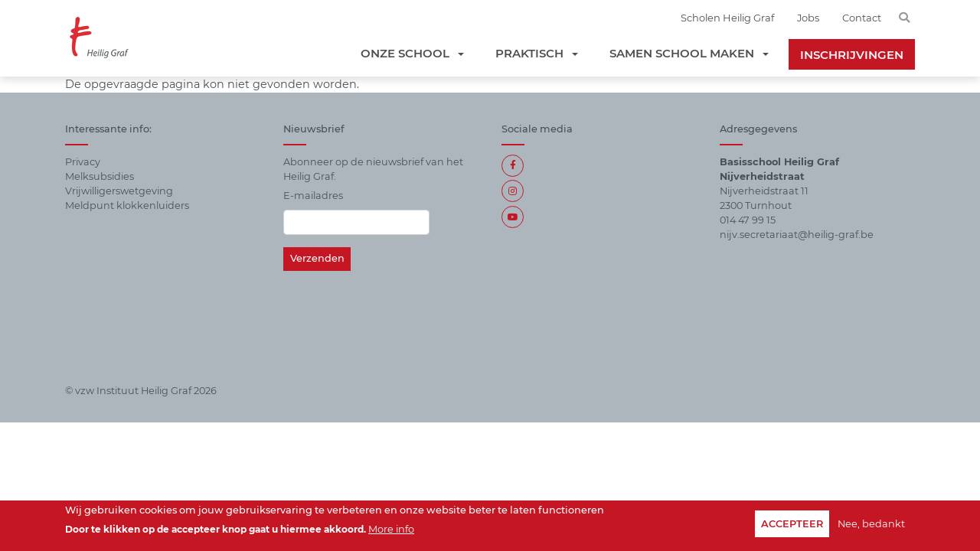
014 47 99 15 (748, 220)
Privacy (83, 162)
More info (391, 531)
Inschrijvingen (852, 55)
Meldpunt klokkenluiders (127, 205)
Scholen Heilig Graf (727, 18)
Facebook (513, 166)
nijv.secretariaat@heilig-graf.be (797, 235)
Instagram (513, 191)
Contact (862, 18)
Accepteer (792, 525)
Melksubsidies (100, 176)
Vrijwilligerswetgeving (119, 191)
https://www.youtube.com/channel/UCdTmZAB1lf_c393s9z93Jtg (513, 217)
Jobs (808, 18)
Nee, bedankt (871, 525)
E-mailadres (313, 196)
